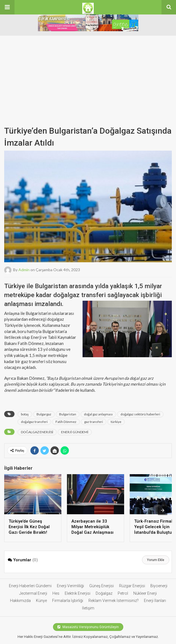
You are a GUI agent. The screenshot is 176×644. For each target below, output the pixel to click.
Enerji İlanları (155, 601)
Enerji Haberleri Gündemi (30, 586)
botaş (25, 414)
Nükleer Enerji (145, 593)
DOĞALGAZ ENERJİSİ (37, 432)
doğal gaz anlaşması (98, 414)
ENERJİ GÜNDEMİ (75, 432)
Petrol (123, 593)
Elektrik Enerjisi (78, 593)
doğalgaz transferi (34, 422)
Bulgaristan (68, 414)
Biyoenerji (159, 586)
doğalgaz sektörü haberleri (140, 414)
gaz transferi (94, 422)
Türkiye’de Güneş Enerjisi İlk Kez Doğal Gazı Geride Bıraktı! (29, 527)
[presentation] (163, 510)
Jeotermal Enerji (33, 593)
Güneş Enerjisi (102, 586)
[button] (7, 7)
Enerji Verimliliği (70, 586)
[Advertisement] (88, 75)
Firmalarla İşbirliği (68, 601)
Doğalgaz (104, 593)
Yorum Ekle (156, 560)
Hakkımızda (20, 601)
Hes (56, 593)
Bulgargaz (44, 414)
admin (24, 269)
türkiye (116, 422)
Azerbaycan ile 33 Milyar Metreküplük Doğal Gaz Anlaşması (92, 527)
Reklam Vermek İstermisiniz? (114, 601)
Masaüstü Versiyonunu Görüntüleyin (88, 627)
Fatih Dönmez (66, 422)
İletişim (88, 608)
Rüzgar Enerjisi (132, 586)
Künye (41, 601)
